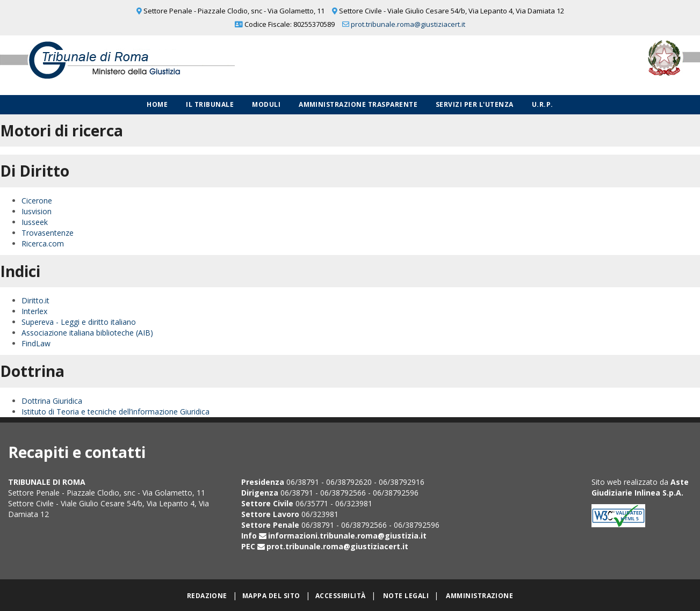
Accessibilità (341, 596)
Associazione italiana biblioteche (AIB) (87, 333)
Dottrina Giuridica (52, 401)
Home (157, 104)
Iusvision (37, 211)
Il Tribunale (210, 104)
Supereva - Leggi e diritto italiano (79, 322)
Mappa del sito (271, 596)
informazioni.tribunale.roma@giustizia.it (347, 536)
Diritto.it (35, 300)
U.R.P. (543, 104)
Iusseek (35, 222)
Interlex (34, 311)
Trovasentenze (48, 233)
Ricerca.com (43, 243)
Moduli (266, 104)
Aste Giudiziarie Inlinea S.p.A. (640, 487)
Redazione (207, 596)
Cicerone (37, 201)
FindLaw (36, 343)
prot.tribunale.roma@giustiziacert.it (408, 24)
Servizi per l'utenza (475, 104)
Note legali (406, 596)
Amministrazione (479, 596)
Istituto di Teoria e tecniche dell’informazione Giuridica (116, 412)
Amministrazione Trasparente (358, 104)
